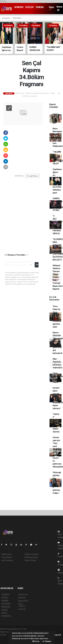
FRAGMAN (17, 18)
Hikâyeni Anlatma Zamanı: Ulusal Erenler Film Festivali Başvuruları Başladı (58, 277)
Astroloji (22, 609)
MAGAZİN (6, 607)
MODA (4, 613)
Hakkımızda (6, 554)
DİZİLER (29, 7)
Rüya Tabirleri (22, 605)
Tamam (47, 641)
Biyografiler (23, 601)
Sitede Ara (23, 595)
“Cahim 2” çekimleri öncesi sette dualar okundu (57, 423)
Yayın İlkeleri (7, 557)
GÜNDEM (19, 7)
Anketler (22, 598)
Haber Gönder (31, 560)
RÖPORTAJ (6, 616)
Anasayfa (6, 18)
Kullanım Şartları (31, 554)
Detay (36, 641)
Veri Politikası (7, 560)
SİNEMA (40, 7)
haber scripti (5, 638)
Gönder (37, 265)
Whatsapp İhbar (31, 557)
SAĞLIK (5, 610)
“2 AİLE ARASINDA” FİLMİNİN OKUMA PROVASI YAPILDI (58, 225)
